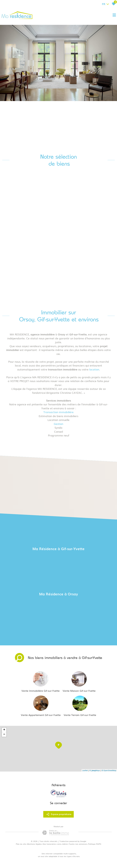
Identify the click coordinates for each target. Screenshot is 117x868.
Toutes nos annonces (78, 844)
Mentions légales (34, 844)
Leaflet (85, 770)
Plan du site (21, 844)
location (94, 369)
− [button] (4, 735)
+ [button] (4, 730)
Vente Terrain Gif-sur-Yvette (80, 715)
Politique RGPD (95, 844)
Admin (65, 844)
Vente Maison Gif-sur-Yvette (79, 691)
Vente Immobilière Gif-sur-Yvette (41, 691)
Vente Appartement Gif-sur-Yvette (41, 715)
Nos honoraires (49, 844)
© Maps (95, 770)
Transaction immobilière (58, 412)
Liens (59, 844)
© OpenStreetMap (109, 770)
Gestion (58, 424)
